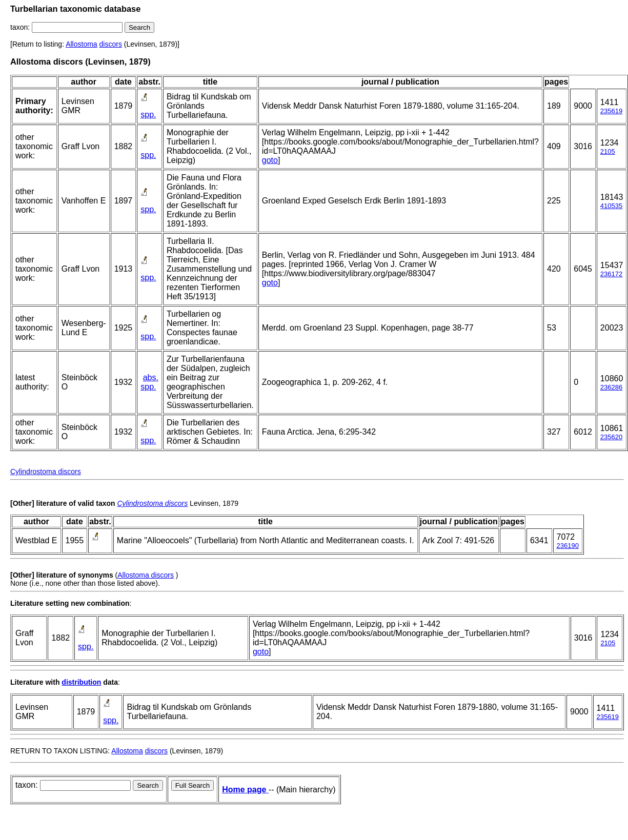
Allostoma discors (146, 575)
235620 (611, 437)
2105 (608, 151)
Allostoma (81, 44)
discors (111, 44)
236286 (611, 387)
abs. (151, 377)
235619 (611, 111)
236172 (611, 274)
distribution (81, 682)
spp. (148, 115)
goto (270, 160)
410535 (611, 206)
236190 (568, 546)
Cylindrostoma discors (46, 472)
